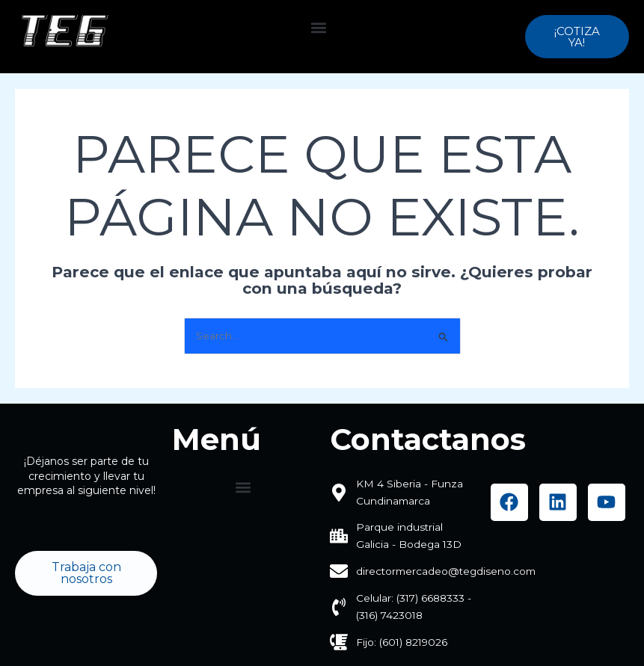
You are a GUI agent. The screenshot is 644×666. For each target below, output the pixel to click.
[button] (319, 27)
